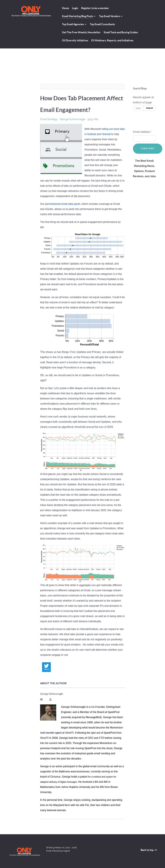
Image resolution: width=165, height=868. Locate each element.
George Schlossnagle (73, 119)
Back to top (149, 850)
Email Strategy (49, 119)
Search (150, 108)
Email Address (142, 132)
